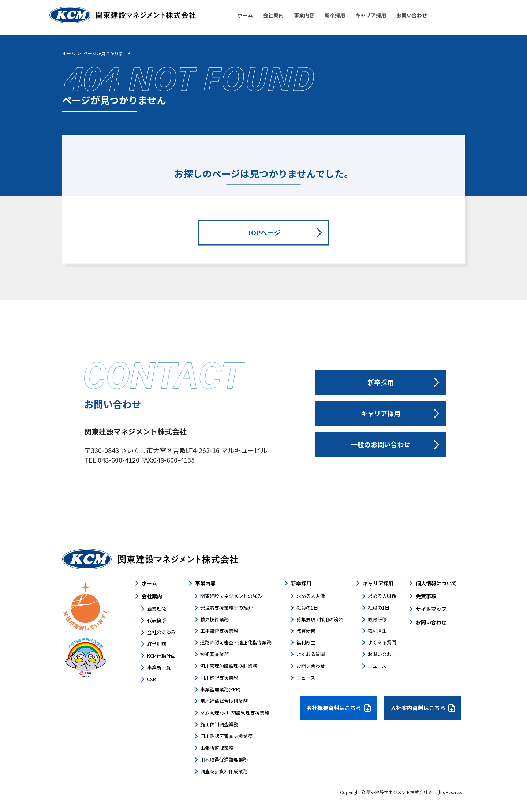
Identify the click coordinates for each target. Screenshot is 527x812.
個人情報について (436, 583)
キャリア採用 (378, 583)
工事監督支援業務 (219, 631)
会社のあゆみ (161, 632)
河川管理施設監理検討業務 (229, 666)
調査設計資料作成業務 (224, 771)
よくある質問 (311, 654)
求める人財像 (311, 596)
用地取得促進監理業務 (224, 759)
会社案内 (152, 596)
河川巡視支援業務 (219, 678)
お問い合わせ (311, 666)
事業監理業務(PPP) (220, 689)
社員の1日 (307, 608)
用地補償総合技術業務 (224, 701)
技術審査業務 (214, 654)
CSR (152, 679)
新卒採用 (301, 583)
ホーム (69, 53)
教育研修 (306, 631)
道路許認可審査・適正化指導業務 (236, 642)
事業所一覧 (159, 667)
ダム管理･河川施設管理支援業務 (235, 713)
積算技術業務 (214, 619)
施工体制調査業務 (219, 724)
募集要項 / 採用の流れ (320, 619)
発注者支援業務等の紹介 (226, 608)
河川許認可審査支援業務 (226, 736)
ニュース (306, 678)
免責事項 (426, 596)
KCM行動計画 (161, 656)
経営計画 (157, 644)
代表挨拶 (157, 620)
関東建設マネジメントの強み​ (231, 596)
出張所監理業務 (217, 748)
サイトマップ (431, 609)
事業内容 (205, 583)
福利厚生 (306, 642)
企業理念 (157, 609)
